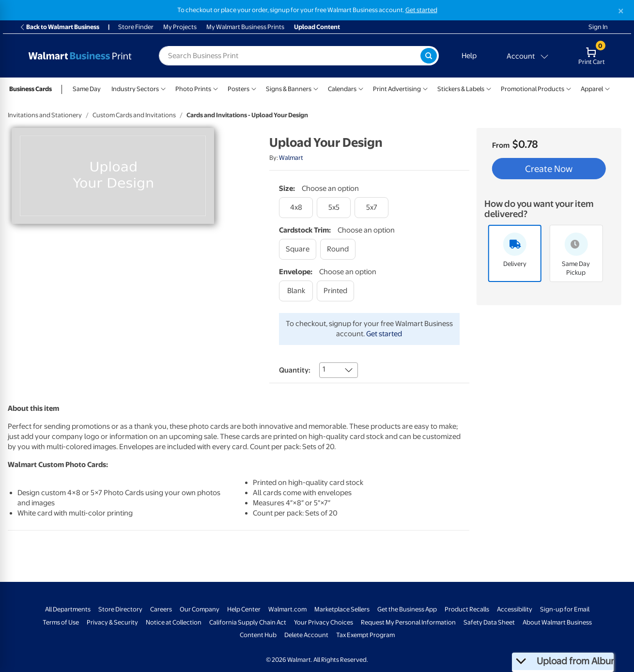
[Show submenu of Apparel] (607, 88)
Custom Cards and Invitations (134, 115)
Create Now (549, 169)
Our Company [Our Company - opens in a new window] (200, 609)
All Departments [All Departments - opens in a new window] (68, 609)
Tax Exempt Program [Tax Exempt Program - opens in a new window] (365, 635)
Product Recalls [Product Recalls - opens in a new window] (467, 609)
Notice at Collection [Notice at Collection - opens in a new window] (174, 622)
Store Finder (136, 27)
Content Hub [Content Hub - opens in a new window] (258, 635)
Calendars (342, 89)
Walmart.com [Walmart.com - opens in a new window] (287, 609)
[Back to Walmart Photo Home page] (80, 56)
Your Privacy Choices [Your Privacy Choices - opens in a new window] (324, 622)
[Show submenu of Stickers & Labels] (489, 88)
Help (469, 56)
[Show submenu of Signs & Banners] (316, 88)
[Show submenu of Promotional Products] (569, 88)
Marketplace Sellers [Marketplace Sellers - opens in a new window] (342, 609)
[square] (298, 249)
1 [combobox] (324, 369)
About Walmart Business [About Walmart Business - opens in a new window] (557, 622)
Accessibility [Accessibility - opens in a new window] (515, 609)
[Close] (621, 11)
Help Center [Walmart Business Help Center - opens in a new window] (244, 609)
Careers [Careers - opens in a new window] (161, 609)
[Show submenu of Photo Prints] (216, 88)
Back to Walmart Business (59, 27)
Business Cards (31, 89)
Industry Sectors (135, 89)
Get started (384, 334)
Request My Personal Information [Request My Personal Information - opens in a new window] (408, 622)
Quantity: (295, 370)
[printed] (335, 291)
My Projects (180, 27)
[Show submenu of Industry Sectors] (163, 88)
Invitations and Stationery (45, 115)
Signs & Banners (289, 89)
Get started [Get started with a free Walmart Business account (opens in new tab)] (421, 10)
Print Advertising (397, 89)
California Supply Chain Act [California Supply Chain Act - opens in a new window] (248, 622)
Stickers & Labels (461, 89)
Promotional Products (533, 89)
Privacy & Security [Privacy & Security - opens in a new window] (112, 622)
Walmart (291, 158)
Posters (239, 89)
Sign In (598, 27)
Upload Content (317, 27)
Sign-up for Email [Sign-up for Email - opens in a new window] (565, 609)
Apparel (592, 89)
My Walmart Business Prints (245, 27)
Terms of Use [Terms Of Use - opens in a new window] (61, 622)
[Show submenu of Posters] (254, 88)
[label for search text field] (290, 56)
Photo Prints (193, 89)
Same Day (87, 89)
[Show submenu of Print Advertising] (425, 88)
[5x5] (334, 208)
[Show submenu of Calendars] (361, 88)
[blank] (296, 291)
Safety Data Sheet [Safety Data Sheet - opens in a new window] (489, 622)
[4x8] (296, 208)
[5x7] (371, 208)
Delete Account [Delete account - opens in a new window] (306, 635)
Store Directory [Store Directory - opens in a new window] (120, 609)
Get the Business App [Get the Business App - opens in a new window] (407, 609)
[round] (338, 249)
